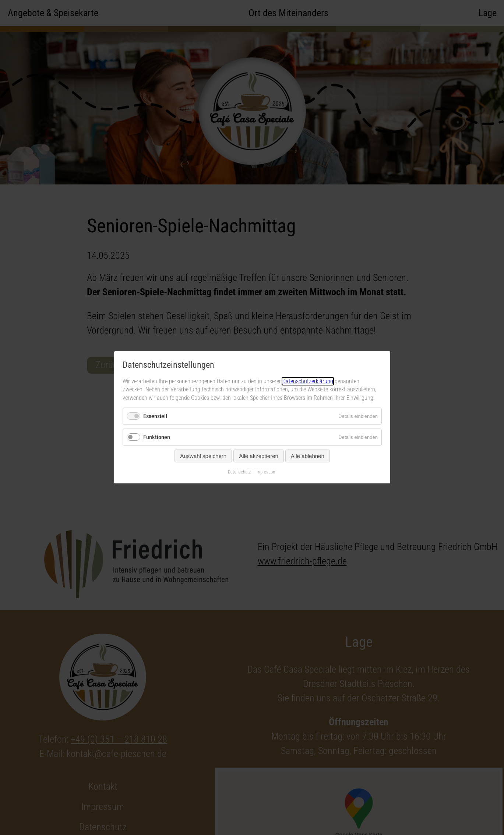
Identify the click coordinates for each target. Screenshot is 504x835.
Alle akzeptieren (259, 456)
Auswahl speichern (203, 456)
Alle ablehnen (307, 456)
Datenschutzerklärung (308, 381)
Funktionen (157, 438)
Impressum (266, 472)
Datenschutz (239, 472)
